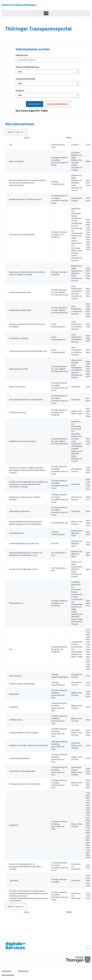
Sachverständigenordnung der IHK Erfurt (24, 544)
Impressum (6, 971)
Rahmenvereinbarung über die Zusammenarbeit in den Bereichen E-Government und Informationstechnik (28, 183)
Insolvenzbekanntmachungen (20, 292)
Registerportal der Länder (18, 369)
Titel (11, 145)
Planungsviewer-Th (16, 603)
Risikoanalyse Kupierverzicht (20, 511)
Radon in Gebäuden (16, 161)
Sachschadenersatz (16, 533)
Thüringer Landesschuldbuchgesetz (22, 684)
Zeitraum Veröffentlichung (27, 67)
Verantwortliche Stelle (25, 79)
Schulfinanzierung (16, 720)
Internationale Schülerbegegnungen (22, 771)
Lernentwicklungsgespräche (19, 758)
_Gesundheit (14, 881)
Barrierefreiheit (8, 975)
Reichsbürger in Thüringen (19, 338)
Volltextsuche (22, 55)
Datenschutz (23, 971)
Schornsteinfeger (15, 676)
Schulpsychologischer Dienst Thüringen (24, 733)
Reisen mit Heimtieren (17, 387)
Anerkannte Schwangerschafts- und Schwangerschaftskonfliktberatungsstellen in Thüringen (25, 867)
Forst (11, 649)
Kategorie (20, 91)
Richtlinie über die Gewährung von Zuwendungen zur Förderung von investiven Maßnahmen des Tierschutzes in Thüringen (29, 484)
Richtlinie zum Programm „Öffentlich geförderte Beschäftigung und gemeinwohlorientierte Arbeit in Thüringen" (27, 470)
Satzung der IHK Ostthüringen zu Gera (23, 569)
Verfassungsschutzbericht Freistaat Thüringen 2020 (28, 351)
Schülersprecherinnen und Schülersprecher (25, 784)
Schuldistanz (14, 707)
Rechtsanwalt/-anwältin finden (20, 310)
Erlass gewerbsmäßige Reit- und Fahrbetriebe (26, 400)
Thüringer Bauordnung (17, 412)
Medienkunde (14, 694)
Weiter (69, 138)
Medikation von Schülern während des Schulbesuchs (28, 745)
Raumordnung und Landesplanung (22, 235)
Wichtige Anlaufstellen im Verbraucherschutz (25, 199)
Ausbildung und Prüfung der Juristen (22, 441)
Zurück (27, 138)
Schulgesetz (13, 825)
